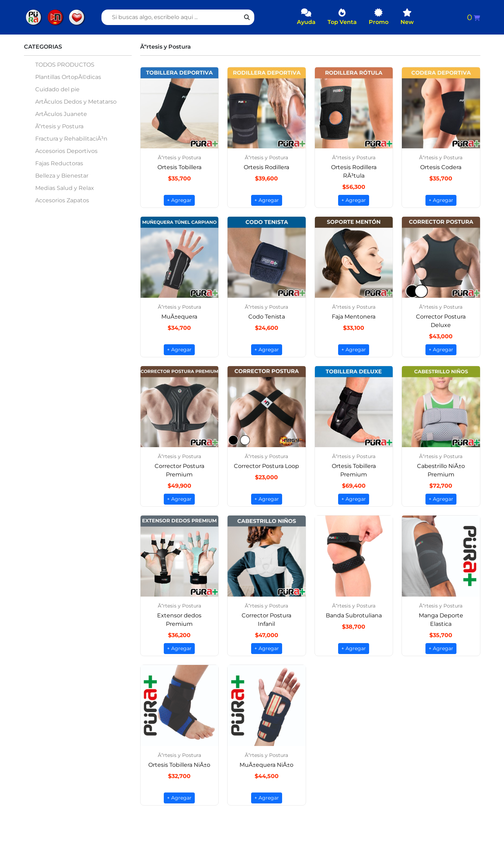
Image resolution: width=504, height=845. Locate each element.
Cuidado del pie (57, 89)
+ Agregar (179, 200)
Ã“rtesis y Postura (59, 126)
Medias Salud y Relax (65, 188)
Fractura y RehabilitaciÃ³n (71, 139)
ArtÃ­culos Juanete (61, 114)
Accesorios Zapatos (62, 200)
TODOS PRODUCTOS (65, 65)
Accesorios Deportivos (66, 151)
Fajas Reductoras (59, 163)
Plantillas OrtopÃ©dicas (68, 77)
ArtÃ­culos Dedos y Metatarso (76, 102)
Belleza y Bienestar (62, 176)
